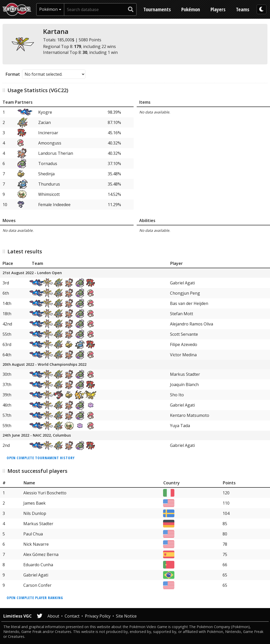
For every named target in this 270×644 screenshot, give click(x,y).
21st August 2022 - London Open (32, 273)
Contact (72, 616)
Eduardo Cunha (38, 565)
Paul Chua (33, 534)
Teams (243, 9)
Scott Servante (184, 334)
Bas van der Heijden (189, 303)
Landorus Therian (56, 153)
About (53, 616)
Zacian (44, 122)
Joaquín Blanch (184, 385)
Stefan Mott (182, 314)
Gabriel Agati (182, 283)
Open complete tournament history (41, 458)
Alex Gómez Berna (41, 554)
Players (218, 9)
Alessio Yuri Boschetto (45, 493)
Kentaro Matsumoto (190, 415)
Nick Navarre (36, 544)
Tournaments (157, 9)
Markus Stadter (185, 374)
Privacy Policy (98, 616)
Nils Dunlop (35, 513)
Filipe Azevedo (184, 344)
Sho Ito (177, 395)
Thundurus (49, 184)
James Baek (34, 503)
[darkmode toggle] (262, 9)
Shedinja (46, 174)
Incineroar (48, 133)
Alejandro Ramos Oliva (192, 324)
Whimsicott (49, 194)
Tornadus (48, 164)
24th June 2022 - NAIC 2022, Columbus (37, 435)
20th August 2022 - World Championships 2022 (44, 365)
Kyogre (45, 112)
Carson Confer (37, 585)
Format (13, 74)
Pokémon (191, 9)
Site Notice (126, 616)
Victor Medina (183, 355)
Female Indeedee (54, 205)
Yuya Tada (180, 426)
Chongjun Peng (185, 293)
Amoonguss (50, 143)
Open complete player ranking (35, 598)
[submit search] (131, 9)
